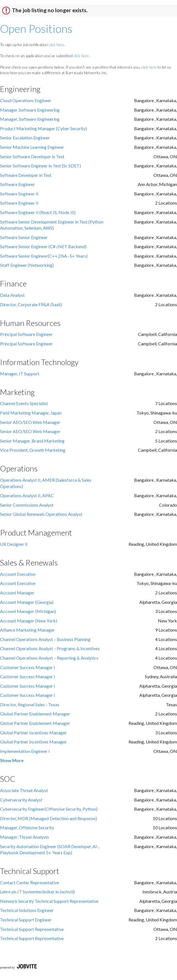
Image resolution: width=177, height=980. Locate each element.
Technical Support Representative (32, 929)
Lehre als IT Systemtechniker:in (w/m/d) (37, 892)
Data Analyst (12, 295)
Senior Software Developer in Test (32, 156)
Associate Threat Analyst (24, 790)
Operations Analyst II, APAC (27, 495)
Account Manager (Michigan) (28, 611)
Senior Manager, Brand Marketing (32, 441)
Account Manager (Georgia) (27, 602)
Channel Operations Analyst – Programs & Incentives (50, 648)
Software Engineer (17, 184)
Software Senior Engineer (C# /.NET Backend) (43, 246)
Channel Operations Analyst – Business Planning (45, 639)
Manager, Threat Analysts (25, 837)
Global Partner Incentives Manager (33, 733)
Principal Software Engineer (26, 334)
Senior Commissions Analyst (27, 505)
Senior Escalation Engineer (25, 138)
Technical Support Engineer (26, 920)
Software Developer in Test (26, 175)
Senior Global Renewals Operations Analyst (41, 514)
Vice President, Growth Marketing (33, 450)
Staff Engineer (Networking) (27, 265)
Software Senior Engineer (24, 237)
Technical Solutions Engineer (27, 910)
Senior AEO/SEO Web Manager (30, 422)
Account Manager (17, 593)
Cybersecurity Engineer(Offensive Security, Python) (49, 809)
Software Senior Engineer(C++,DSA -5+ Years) (44, 256)
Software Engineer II (19, 194)
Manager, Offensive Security (27, 827)
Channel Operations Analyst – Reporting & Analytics (49, 658)
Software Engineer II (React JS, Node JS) (38, 212)
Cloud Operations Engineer (26, 100)
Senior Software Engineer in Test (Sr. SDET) (40, 166)
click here (57, 45)
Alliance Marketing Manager (27, 630)
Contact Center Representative (29, 882)
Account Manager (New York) (29, 621)
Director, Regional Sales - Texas (30, 704)
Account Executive (18, 574)
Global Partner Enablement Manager (35, 714)
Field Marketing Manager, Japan (31, 413)
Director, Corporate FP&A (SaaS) (31, 304)
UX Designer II (14, 544)
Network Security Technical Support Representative (49, 901)
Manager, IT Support (20, 374)
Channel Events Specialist (24, 403)
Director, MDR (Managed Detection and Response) (48, 818)
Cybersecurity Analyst (21, 800)
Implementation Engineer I (25, 751)
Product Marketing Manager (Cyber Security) (43, 128)
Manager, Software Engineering (30, 110)
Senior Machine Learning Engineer (32, 147)
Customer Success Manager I (28, 667)
